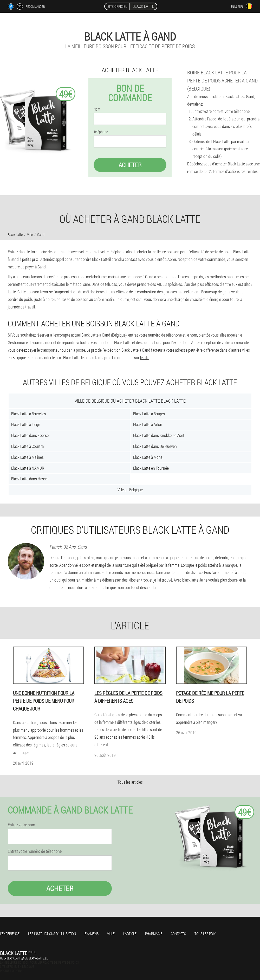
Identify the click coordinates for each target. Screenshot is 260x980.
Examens (92, 934)
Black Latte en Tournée (151, 468)
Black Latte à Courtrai (28, 446)
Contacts (178, 934)
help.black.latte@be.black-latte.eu (24, 958)
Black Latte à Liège (26, 424)
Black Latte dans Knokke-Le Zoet (159, 435)
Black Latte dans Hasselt (30, 479)
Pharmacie (154, 934)
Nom (97, 109)
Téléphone (101, 132)
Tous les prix (205, 934)
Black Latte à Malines (27, 457)
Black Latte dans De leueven (155, 446)
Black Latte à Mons (148, 457)
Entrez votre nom (21, 825)
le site (145, 357)
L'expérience (10, 934)
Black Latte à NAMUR (28, 468)
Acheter (130, 165)
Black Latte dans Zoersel (30, 435)
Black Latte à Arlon (148, 424)
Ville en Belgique (130, 490)
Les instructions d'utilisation (52, 934)
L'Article (130, 934)
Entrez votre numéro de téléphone (35, 851)
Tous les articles (130, 782)
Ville (111, 934)
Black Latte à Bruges (149, 414)
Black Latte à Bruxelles (29, 414)
